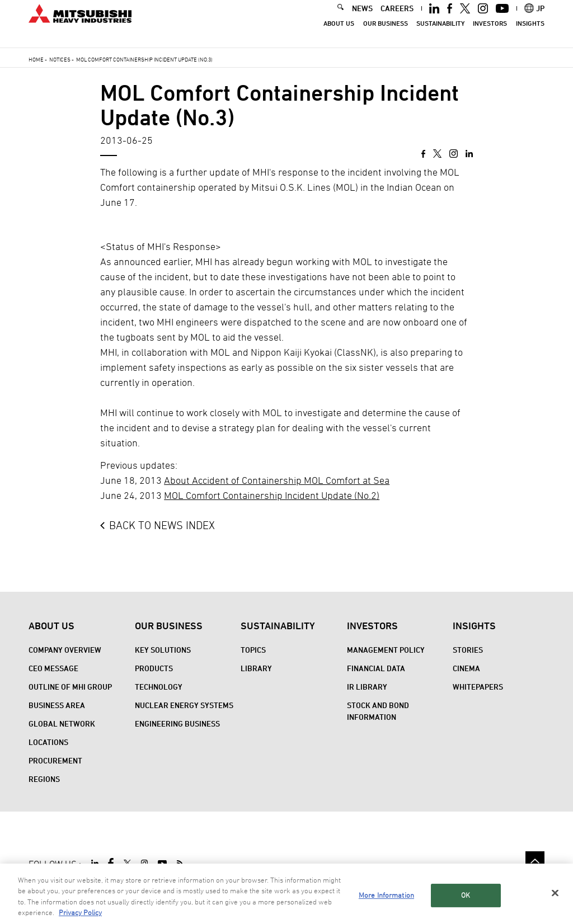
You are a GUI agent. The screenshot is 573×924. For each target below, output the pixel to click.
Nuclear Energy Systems (184, 705)
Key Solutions (163, 650)
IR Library (367, 687)
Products (154, 668)
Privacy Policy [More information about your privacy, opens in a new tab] (80, 913)
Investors (490, 34)
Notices (60, 59)
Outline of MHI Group (70, 687)
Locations (48, 742)
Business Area (57, 705)
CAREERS (397, 19)
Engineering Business (177, 723)
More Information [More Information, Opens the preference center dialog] (386, 896)
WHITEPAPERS (478, 687)
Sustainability (440, 34)
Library (256, 668)
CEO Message (53, 668)
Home (36, 59)
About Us (339, 34)
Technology (159, 687)
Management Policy (386, 650)
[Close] (555, 894)
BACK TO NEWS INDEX (162, 525)
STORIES (468, 650)
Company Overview (65, 650)
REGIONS (44, 779)
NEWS (362, 19)
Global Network (62, 723)
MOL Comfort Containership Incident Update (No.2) (272, 495)
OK (466, 896)
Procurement (55, 760)
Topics (253, 650)
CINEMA (466, 668)
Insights (530, 34)
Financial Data (376, 668)
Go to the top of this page (535, 861)
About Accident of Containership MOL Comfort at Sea (277, 480)
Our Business (386, 34)
